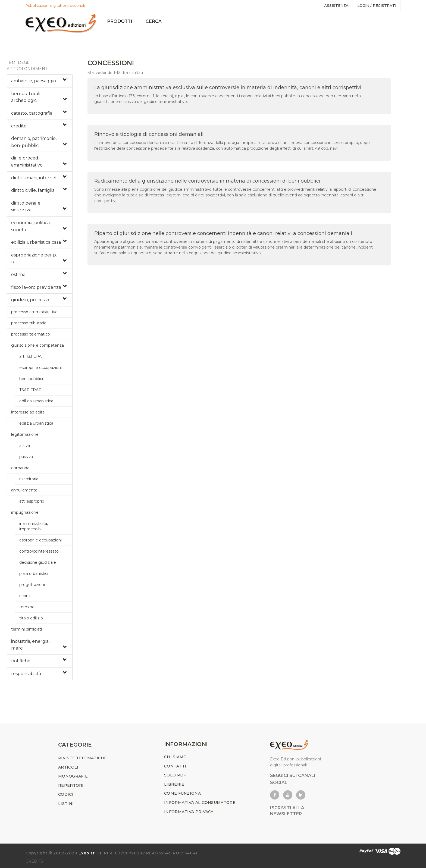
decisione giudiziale (38, 562)
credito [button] (19, 126)
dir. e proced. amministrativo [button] (27, 162)
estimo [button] (18, 275)
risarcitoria (29, 479)
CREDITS (34, 861)
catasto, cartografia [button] (32, 113)
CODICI (66, 795)
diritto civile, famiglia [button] (33, 190)
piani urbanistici (34, 574)
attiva (25, 446)
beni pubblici (31, 379)
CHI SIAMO (176, 757)
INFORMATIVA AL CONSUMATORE (200, 803)
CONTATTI (175, 766)
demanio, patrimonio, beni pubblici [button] (34, 142)
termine (27, 607)
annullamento (24, 490)
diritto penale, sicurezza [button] (26, 207)
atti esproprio (32, 501)
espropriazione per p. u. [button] (34, 258)
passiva (26, 457)
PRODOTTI (121, 21)
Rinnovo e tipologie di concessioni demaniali (149, 134)
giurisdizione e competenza (37, 345)
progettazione (33, 585)
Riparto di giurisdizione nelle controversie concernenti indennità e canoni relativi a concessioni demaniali (223, 233)
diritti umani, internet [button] (34, 178)
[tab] (40, 81)
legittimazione (25, 434)
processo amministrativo (34, 312)
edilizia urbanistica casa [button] (36, 242)
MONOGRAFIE (73, 776)
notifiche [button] (21, 661)
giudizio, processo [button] (30, 300)
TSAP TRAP (30, 390)
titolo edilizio (31, 618)
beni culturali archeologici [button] (26, 97)
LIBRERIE (174, 784)
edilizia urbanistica (36, 401)
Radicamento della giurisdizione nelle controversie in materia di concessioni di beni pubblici (207, 181)
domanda (20, 468)
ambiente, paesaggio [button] (34, 81)
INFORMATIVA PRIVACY (189, 812)
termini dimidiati (26, 629)
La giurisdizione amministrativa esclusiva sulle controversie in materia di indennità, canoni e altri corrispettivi (228, 87)
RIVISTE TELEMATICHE (83, 758)
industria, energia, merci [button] (30, 645)
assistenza (336, 5)
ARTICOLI (68, 767)
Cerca (155, 21)
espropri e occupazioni (40, 368)
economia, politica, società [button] (31, 226)
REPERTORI (71, 785)
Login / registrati (377, 5)
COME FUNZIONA (182, 794)
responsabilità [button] (26, 674)
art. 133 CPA (30, 356)
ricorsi (25, 596)
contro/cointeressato (39, 551)
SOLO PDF (175, 775)
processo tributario (29, 323)
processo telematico (31, 334)
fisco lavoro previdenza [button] (36, 287)
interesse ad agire (28, 412)
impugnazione (25, 512)
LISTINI (66, 804)
